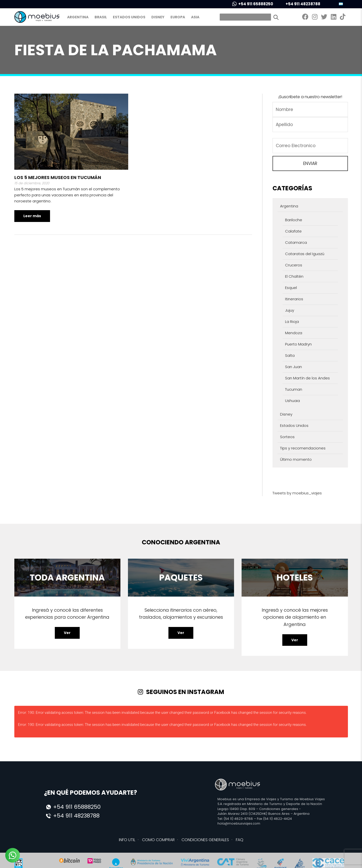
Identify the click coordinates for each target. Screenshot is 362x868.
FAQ (240, 840)
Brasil (101, 17)
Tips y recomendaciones (303, 448)
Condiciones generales (279, 809)
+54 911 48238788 (300, 4)
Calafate (293, 231)
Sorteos (287, 437)
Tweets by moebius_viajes (297, 493)
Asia (195, 17)
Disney (158, 17)
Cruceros (294, 265)
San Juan (293, 367)
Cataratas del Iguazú (305, 254)
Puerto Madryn (298, 344)
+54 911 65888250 (253, 4)
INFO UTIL (127, 840)
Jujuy (290, 310)
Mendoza (294, 333)
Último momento (296, 459)
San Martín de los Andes (307, 378)
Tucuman (294, 389)
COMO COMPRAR (158, 840)
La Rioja (292, 322)
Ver (67, 633)
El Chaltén (294, 276)
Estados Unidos (129, 17)
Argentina (78, 17)
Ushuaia (292, 401)
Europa (178, 17)
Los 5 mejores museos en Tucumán (58, 177)
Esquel (291, 288)
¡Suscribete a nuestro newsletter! (310, 97)
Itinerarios (294, 299)
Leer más (32, 216)
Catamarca (296, 242)
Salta (290, 355)
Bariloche (294, 220)
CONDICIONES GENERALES (205, 840)
